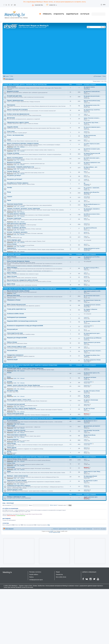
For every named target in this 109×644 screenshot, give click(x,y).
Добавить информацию (89, 572)
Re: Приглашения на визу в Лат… (92, 105)
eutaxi (85, 269)
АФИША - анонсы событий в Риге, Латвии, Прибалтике (23, 385)
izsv (85, 297)
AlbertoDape (87, 193)
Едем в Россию (12, 257)
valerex (85, 452)
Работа (31, 577)
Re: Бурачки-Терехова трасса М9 (92, 153)
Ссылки (7, 76)
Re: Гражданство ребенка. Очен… (92, 355)
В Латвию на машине (13, 149)
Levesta (86, 128)
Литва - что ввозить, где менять (17, 228)
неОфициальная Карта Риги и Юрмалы (19, 486)
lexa (85, 292)
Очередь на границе (13, 153)
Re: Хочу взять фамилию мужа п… (92, 127)
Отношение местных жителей (16, 404)
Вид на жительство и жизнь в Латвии (18, 291)
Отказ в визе (11, 131)
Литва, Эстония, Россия (12, 255)
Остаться (85, 14)
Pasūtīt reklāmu (34, 574)
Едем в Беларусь (12, 267)
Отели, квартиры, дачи (14, 240)
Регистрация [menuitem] (98, 76)
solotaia (86, 124)
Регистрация (10, 503)
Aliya (49, 525)
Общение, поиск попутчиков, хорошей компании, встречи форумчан (28, 418)
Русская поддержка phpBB (54, 532)
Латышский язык (12, 350)
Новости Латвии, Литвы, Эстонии (17, 459)
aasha (85, 273)
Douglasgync (87, 184)
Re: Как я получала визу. (90, 135)
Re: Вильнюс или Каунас (90, 377)
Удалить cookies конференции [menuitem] (85, 529)
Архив (9, 140)
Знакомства (39, 5)
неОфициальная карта (36, 580)
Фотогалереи (11, 467)
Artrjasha (86, 486)
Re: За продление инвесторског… (92, 296)
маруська (15, 450)
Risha (85, 172)
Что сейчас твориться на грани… (92, 144)
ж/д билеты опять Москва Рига (91, 192)
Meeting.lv (7, 572)
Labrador (86, 369)
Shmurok (22, 147)
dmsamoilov (87, 258)
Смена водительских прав (15, 333)
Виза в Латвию (12, 87)
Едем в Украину (12, 273)
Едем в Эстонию (12, 276)
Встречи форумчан (13, 439)
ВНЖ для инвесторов (13, 295)
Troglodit (86, 356)
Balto (85, 140)
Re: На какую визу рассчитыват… (92, 96)
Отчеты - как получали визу (15, 135)
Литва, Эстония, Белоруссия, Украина (18, 261)
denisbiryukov (87, 250)
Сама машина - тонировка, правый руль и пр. (21, 167)
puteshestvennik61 (88, 326)
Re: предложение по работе (91, 481)
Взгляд (9, 452)
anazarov (86, 132)
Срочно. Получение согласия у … (92, 118)
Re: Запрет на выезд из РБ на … (92, 268)
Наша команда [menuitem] (72, 529)
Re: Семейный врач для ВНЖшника (93, 338)
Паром (9, 200)
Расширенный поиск (104, 27)
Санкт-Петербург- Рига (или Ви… (92, 431)
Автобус (10, 188)
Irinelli (15, 147)
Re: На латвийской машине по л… (92, 204)
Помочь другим (12, 448)
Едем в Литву (11, 284)
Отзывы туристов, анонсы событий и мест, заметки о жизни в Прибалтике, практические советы (30, 366)
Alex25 (85, 244)
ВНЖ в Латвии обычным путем (16, 305)
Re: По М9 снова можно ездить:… (92, 158)
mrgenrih (86, 318)
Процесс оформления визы (15, 100)
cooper (85, 432)
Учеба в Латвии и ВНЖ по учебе (17, 347)
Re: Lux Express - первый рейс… (92, 188)
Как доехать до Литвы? (14, 175)
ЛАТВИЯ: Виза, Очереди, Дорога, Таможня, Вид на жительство (25, 85)
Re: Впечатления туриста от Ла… (92, 373)
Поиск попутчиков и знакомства (17, 435)
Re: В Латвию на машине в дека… (92, 149)
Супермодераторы (21, 516)
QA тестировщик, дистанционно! (92, 426)
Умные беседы (11, 443)
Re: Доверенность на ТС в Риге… (92, 257)
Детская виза (11, 118)
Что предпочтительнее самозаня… (92, 305)
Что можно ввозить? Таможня (16, 214)
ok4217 (85, 344)
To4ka (85, 102)
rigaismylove (87, 210)
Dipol (85, 145)
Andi (85, 229)
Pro (85, 330)
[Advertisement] (24, 52)
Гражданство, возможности (15, 355)
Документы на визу (13, 91)
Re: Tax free (87, 395)
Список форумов (9, 79)
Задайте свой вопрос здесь (91, 497)
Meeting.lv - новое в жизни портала (17, 476)
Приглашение (11, 105)
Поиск (102, 27)
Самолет (10, 197)
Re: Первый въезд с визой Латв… (92, 110)
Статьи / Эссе (11, 463)
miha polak (86, 197)
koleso (85, 176)
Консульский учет (12, 329)
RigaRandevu (87, 386)
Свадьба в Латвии (13, 127)
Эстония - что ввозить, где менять (17, 232)
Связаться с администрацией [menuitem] (60, 529)
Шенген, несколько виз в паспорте (17, 110)
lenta (85, 93)
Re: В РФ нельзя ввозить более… (92, 214)
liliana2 (85, 427)
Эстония (10, 382)
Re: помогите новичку (89, 87)
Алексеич (86, 106)
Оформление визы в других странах (18, 122)
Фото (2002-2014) (61, 577)
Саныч (85, 237)
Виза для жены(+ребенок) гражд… (92, 101)
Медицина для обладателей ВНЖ (17, 338)
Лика (85, 201)
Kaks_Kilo (86, 280)
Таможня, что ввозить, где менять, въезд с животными (23, 209)
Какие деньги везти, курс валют (17, 224)
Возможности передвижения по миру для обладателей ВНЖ (25, 326)
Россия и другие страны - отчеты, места (19, 400)
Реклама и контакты (35, 572)
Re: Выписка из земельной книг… (92, 92)
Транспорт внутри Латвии (15, 204)
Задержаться (72, 14)
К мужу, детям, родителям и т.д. (16, 309)
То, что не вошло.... (13, 421)
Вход (4, 503)
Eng (103, 5)
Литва (9, 377)
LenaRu (86, 97)
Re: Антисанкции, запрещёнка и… (92, 209)
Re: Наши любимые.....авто (91, 167)
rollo (85, 119)
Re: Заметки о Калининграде (91, 400)
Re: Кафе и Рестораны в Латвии (92, 391)
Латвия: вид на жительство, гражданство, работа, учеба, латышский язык (30, 289)
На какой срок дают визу (14, 96)
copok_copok (87, 361)
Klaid (14, 454)
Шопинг (9, 395)
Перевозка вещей (12, 360)
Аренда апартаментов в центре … (92, 248)
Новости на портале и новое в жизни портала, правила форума (26, 457)
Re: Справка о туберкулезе (91, 309)
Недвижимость (12, 248)
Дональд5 (86, 88)
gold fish (86, 232)
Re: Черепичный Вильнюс (90, 228)
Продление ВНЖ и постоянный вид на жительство (22, 321)
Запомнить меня (63, 505)
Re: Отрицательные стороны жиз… (93, 300)
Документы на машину (14, 162)
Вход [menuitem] (104, 76)
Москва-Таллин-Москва (90, 435)
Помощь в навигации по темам (16, 497)
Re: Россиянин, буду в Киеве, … (92, 123)
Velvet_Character (88, 155)
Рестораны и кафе (13, 391)
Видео (9, 471)
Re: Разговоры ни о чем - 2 (90, 421)
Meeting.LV (86, 414)
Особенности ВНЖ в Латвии (15, 314)
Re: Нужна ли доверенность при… (92, 163)
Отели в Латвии (12, 244)
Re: (85, 183)
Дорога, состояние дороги (15, 158)
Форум (58, 572)
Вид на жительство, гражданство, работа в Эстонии (23, 280)
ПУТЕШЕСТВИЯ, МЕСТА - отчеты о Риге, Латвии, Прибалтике (25, 369)
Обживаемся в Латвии (14, 300)
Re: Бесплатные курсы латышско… (93, 351)
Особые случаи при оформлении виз (18, 114)
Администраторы (11, 516)
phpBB (51, 531)
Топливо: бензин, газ (13, 171)
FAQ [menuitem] (12, 76)
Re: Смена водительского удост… (92, 333)
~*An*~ (18, 147)
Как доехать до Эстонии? (15, 179)
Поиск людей (11, 426)
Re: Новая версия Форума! (90, 476)
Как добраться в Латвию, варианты (18, 183)
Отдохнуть (59, 14)
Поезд (9, 192)
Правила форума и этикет (15, 490)
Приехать (47, 14)
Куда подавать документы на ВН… (92, 291)
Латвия (9, 373)
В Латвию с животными (14, 218)
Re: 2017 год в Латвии (89, 409)
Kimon (85, 159)
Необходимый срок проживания (17, 317)
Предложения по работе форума (17, 480)
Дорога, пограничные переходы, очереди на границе (23, 143)
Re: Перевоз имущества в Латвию (92, 360)
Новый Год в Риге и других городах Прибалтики (21, 408)
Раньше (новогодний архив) (15, 414)
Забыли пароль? (54, 505)
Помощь (6, 495)
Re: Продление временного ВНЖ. (92, 321)
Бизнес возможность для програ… (92, 342)
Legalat (14, 293)
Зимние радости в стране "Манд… (92, 472)
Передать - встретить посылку (16, 430)
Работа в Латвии (12, 342)
